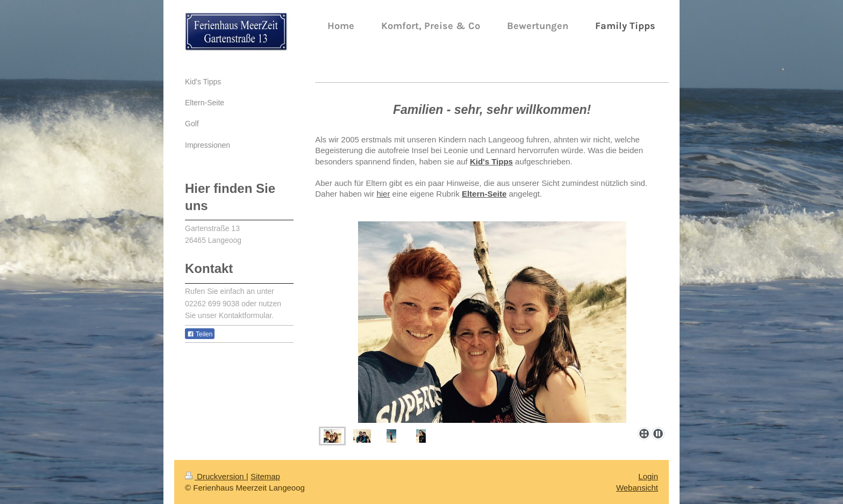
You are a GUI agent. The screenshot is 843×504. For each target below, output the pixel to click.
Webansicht (637, 488)
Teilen (200, 334)
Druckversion (216, 476)
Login (648, 476)
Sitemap (265, 476)
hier (383, 194)
